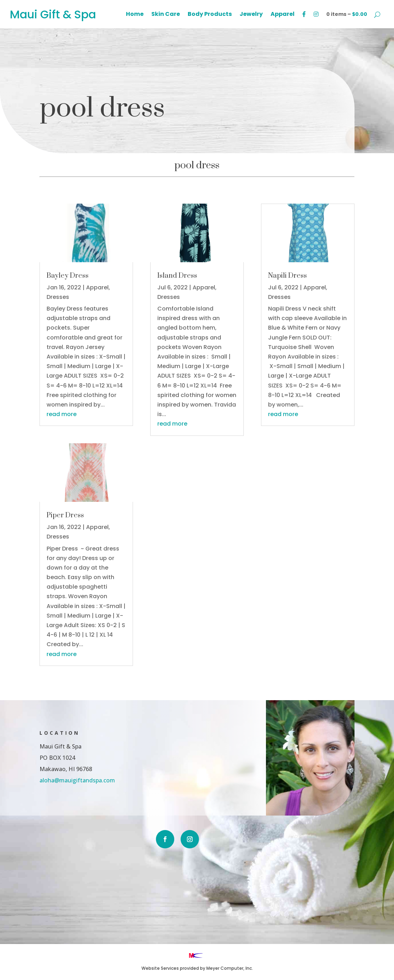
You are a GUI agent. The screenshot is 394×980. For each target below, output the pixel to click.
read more (62, 414)
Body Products (210, 15)
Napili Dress (287, 276)
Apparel (283, 15)
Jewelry (251, 15)
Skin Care (166, 15)
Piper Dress (65, 515)
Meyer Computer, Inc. (230, 968)
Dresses (58, 297)
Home (135, 15)
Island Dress (177, 276)
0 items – (347, 14)
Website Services (160, 968)
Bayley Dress (68, 276)
